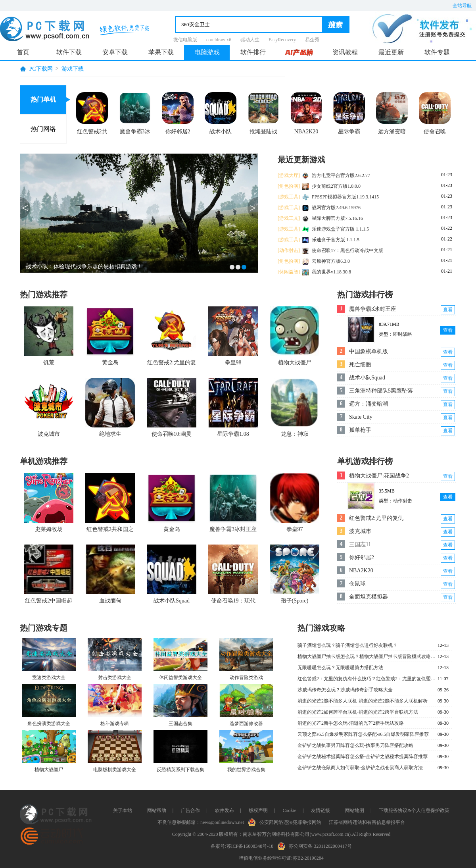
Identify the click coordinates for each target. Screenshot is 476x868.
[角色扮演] (289, 186)
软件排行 (253, 52)
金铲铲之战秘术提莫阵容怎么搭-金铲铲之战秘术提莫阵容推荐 (363, 756)
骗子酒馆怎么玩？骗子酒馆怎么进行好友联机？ (347, 645)
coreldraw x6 (219, 40)
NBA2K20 (361, 571)
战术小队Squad (367, 378)
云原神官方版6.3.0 (331, 261)
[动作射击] (289, 250)
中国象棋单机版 (369, 351)
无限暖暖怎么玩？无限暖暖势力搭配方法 (340, 668)
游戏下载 (73, 69)
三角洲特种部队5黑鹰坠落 (381, 391)
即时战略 (403, 334)
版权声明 (258, 810)
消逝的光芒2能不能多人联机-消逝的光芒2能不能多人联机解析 (363, 701)
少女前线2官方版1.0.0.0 (336, 186)
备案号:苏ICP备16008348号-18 (242, 846)
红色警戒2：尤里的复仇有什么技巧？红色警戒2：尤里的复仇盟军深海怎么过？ (367, 679)
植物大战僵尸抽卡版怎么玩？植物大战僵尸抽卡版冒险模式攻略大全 (367, 656)
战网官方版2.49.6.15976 (336, 208)
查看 (448, 310)
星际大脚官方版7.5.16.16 (337, 218)
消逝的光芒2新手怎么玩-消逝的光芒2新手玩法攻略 (351, 723)
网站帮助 (157, 810)
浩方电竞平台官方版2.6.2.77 (341, 175)
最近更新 (391, 52)
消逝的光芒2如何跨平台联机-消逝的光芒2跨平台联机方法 (358, 712)
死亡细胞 (360, 365)
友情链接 (321, 810)
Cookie (289, 810)
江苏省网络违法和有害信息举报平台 (367, 822)
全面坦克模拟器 (369, 597)
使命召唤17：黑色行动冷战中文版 (347, 250)
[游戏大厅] (289, 175)
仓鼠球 (357, 584)
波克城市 (360, 531)
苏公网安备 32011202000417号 (316, 845)
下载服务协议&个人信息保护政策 (414, 810)
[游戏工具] (289, 197)
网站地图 (355, 810)
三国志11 (360, 544)
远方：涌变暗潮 (369, 404)
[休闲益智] (289, 272)
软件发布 (225, 810)
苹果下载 (161, 52)
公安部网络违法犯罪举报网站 (286, 822)
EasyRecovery (282, 40)
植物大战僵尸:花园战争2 (379, 476)
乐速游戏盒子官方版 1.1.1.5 (340, 229)
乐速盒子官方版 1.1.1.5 (336, 240)
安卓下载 (115, 52)
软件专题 (437, 52)
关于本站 (123, 810)
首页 (23, 52)
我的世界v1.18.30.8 (331, 272)
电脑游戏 (207, 52)
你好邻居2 (362, 557)
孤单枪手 (360, 430)
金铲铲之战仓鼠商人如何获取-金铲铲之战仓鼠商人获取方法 (360, 768)
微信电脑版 (185, 40)
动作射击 (403, 501)
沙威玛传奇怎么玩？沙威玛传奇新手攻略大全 (345, 690)
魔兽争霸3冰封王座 (373, 309)
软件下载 (69, 52)
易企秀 (312, 40)
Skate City (361, 417)
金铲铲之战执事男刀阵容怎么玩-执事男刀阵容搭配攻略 (355, 745)
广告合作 (190, 810)
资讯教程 (345, 52)
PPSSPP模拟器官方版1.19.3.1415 (345, 197)
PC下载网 (41, 69)
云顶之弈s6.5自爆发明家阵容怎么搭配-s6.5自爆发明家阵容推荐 (363, 734)
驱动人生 (250, 40)
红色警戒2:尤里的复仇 (376, 518)
